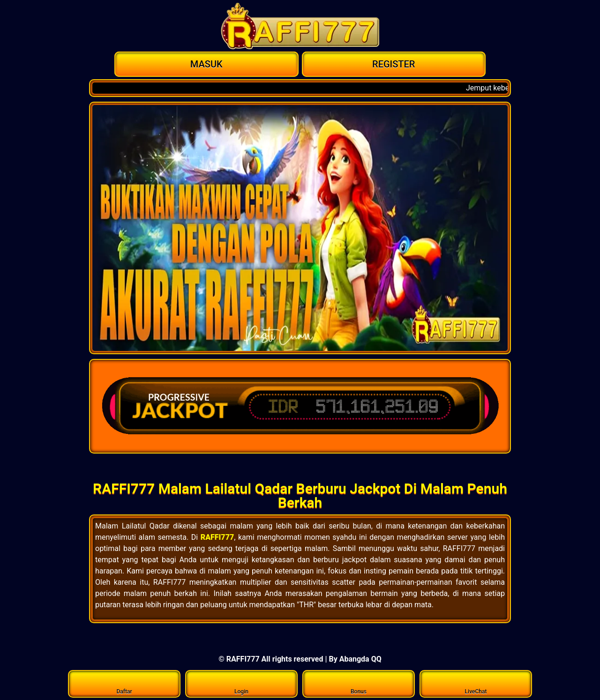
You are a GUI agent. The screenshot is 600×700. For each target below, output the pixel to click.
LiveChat (476, 683)
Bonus (359, 683)
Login (242, 683)
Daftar (124, 683)
